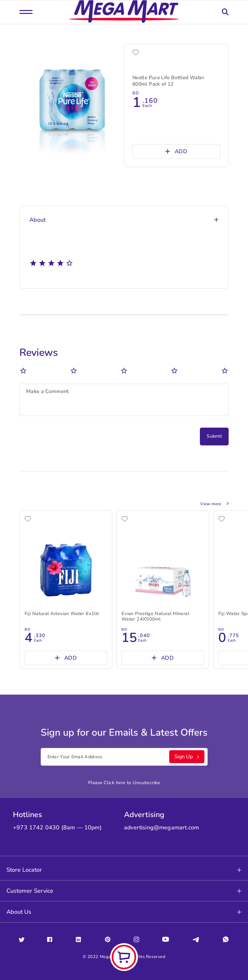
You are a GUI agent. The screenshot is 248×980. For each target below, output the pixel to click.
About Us (124, 912)
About (124, 220)
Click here (114, 783)
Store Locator (124, 870)
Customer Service (124, 891)
